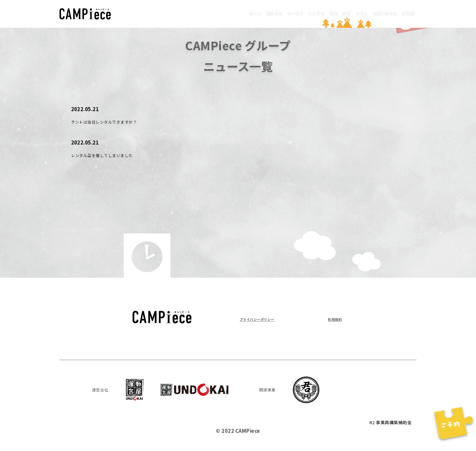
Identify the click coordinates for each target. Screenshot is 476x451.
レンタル (277, 13)
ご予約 (405, 13)
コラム (341, 13)
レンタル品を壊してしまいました (112, 155)
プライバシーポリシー (265, 319)
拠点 (301, 13)
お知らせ (219, 13)
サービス (248, 13)
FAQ (320, 13)
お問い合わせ (373, 13)
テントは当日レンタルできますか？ (115, 121)
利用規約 (332, 319)
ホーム (193, 13)
